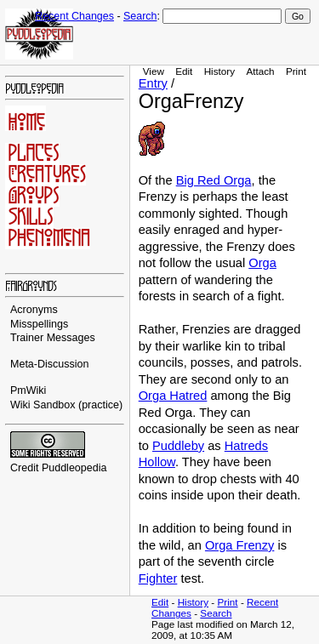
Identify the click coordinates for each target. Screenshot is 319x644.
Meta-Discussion (50, 364)
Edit (184, 71)
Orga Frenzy (239, 545)
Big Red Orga (214, 180)
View (154, 71)
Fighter (158, 578)
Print (296, 71)
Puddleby (178, 446)
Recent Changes (74, 16)
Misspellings (39, 324)
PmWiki (28, 390)
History (219, 71)
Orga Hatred (173, 396)
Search (140, 16)
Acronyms (34, 310)
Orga (262, 263)
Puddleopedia (74, 468)
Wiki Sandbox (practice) (66, 405)
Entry (153, 83)
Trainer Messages (53, 338)
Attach (260, 71)
